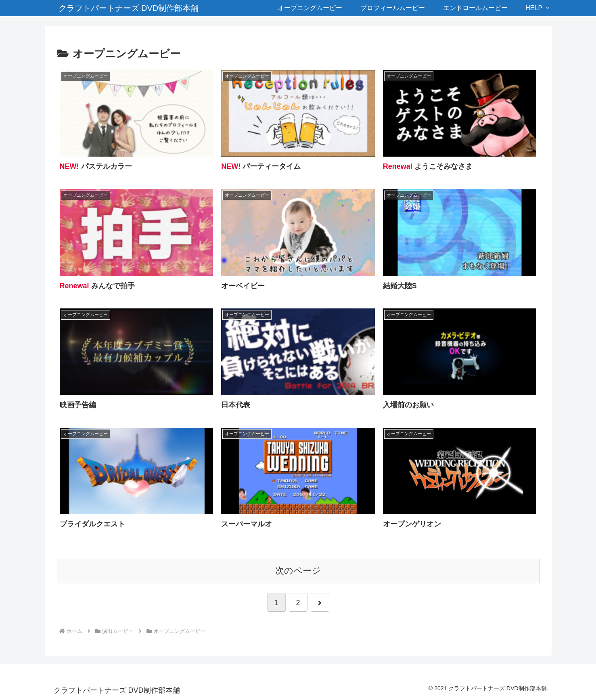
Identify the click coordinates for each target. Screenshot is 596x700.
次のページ (298, 571)
